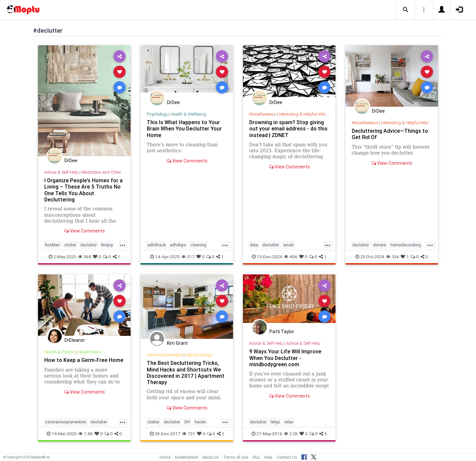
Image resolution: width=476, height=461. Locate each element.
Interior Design (199, 355)
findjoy (107, 245)
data (254, 245)
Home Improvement (165, 355)
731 (189, 434)
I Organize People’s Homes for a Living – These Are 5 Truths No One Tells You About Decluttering (83, 190)
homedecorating (406, 245)
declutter (89, 245)
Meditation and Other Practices (111, 172)
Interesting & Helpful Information (309, 114)
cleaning (198, 245)
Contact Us (287, 457)
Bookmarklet (186, 457)
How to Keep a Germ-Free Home (84, 360)
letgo (275, 422)
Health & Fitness (60, 352)
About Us (211, 457)
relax (289, 422)
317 (188, 257)
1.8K (86, 434)
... (123, 244)
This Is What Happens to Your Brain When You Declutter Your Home (184, 128)
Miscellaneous (262, 114)
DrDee (71, 160)
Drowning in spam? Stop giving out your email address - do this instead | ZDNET (288, 128)
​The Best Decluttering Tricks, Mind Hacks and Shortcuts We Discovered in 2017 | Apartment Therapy (186, 372)
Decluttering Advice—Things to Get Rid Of (390, 134)
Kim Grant (177, 343)
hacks (200, 422)
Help (268, 457)
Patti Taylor (282, 332)
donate (380, 245)
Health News (90, 352)
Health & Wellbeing (188, 114)
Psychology (157, 114)
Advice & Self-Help (61, 172)
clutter (70, 245)
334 (393, 257)
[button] (406, 10)
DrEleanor (75, 340)
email (288, 245)
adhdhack (157, 245)
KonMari (52, 245)
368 (85, 257)
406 (291, 257)
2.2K (291, 434)
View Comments (84, 231)
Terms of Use (236, 457)
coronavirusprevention (66, 422)
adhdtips (178, 245)
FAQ (256, 457)
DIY (187, 422)
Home (165, 457)
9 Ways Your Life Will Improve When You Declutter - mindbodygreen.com (285, 358)
